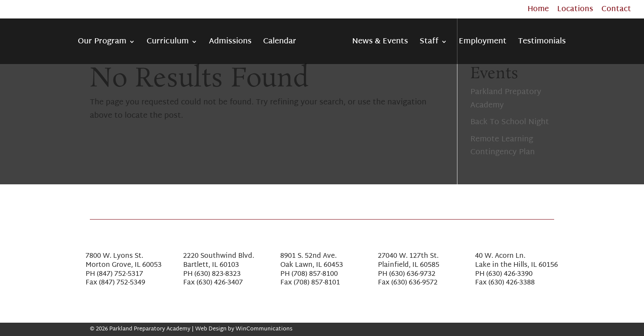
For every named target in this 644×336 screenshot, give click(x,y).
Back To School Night (510, 122)
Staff (429, 44)
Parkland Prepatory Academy (506, 99)
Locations (575, 11)
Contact (616, 11)
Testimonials (542, 44)
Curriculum (168, 44)
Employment (483, 44)
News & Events (380, 44)
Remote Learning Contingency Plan (503, 146)
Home (538, 11)
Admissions (230, 44)
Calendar (280, 44)
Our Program (102, 44)
